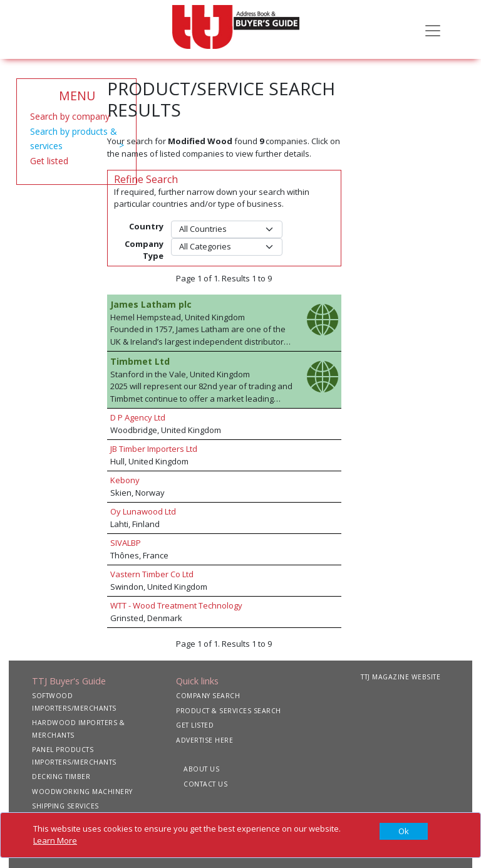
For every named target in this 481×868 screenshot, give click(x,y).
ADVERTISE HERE (204, 740)
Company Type (144, 250)
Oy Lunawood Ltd (143, 511)
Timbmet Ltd (140, 361)
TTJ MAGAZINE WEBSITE (401, 677)
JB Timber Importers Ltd (154, 449)
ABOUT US (201, 769)
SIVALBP (126, 543)
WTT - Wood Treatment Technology (176, 605)
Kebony (125, 480)
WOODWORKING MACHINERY (82, 792)
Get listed (49, 161)
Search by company (70, 116)
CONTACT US (205, 784)
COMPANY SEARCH (208, 696)
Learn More (55, 840)
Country (146, 226)
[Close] (404, 832)
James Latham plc (151, 304)
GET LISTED (195, 725)
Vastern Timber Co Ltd (152, 574)
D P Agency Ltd (138, 417)
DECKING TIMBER (61, 776)
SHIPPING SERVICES (65, 806)
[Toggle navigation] (433, 29)
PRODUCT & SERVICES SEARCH (229, 711)
